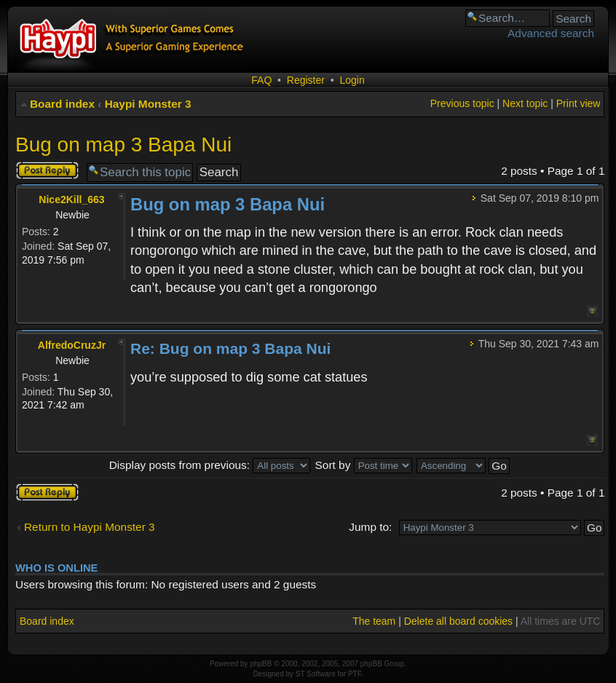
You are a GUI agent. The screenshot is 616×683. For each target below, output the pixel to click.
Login (352, 80)
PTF (355, 674)
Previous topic (462, 103)
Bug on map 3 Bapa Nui (123, 145)
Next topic (525, 103)
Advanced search (551, 33)
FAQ (261, 80)
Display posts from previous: (210, 465)
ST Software (316, 674)
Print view (579, 103)
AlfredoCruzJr (72, 345)
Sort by (364, 465)
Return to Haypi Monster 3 (90, 527)
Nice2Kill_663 (71, 200)
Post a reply (47, 170)
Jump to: (370, 527)
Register (306, 80)
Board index (62, 104)
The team (374, 621)
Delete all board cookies (458, 621)
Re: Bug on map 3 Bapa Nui (230, 348)
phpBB (261, 664)
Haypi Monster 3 (148, 104)
